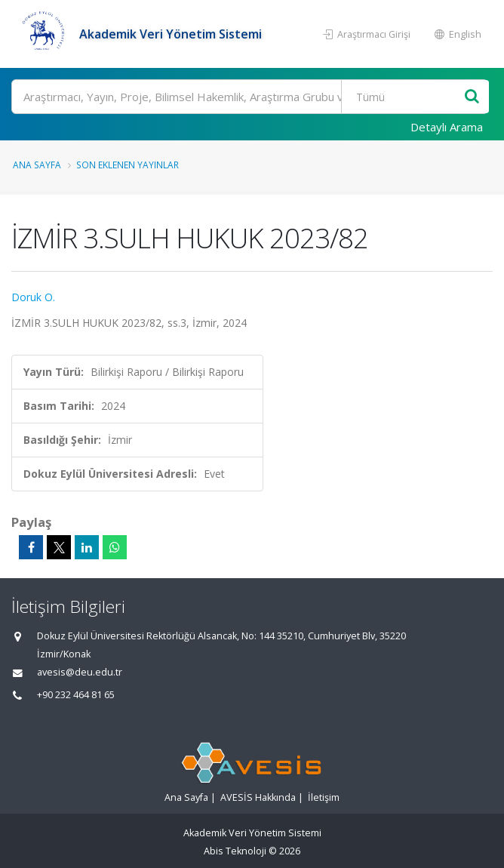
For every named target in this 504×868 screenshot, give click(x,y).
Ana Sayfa (37, 165)
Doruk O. (33, 297)
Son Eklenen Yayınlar (128, 165)
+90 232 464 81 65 (76, 695)
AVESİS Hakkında (258, 797)
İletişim (324, 797)
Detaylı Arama (447, 127)
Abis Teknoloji (235, 851)
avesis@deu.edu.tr (80, 672)
